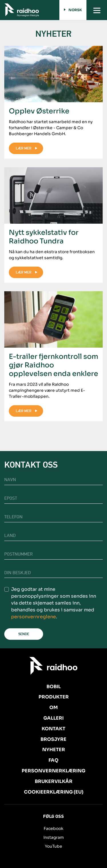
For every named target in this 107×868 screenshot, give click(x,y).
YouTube (53, 846)
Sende (24, 634)
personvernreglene (34, 617)
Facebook (53, 828)
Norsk (73, 10)
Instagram (54, 837)
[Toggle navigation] (97, 10)
